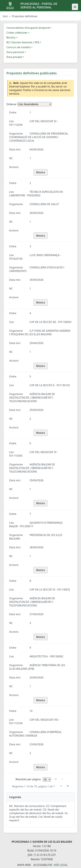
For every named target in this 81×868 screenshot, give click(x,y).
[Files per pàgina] (47, 780)
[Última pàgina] (68, 786)
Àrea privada (14, 57)
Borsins (11, 37)
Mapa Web (24, 865)
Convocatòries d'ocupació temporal (28, 28)
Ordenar (12, 104)
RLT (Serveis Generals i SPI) (23, 42)
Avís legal (61, 865)
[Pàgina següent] (61, 786)
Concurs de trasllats (18, 47)
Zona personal (15, 52)
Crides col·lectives (17, 33)
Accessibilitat (43, 865)
